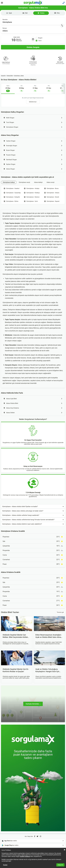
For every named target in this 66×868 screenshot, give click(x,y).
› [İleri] (63, 89)
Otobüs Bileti (10, 76)
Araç (57, 13)
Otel (25, 13)
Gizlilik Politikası (25, 856)
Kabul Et (60, 865)
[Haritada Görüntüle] (33, 704)
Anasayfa (3, 76)
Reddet (5, 865)
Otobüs (41, 13)
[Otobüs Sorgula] (33, 47)
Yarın (39, 41)
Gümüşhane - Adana (19, 76)
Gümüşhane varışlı (24, 182)
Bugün (39, 38)
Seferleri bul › (33, 102)
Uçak (9, 13)
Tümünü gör (60, 612)
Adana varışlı (51, 182)
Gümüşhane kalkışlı (9, 182)
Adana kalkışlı (38, 182)
